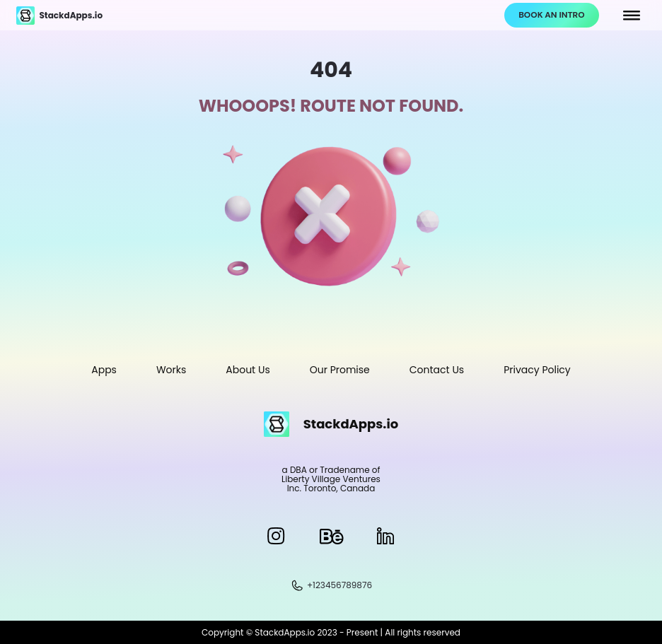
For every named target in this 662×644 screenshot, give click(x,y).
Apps (104, 370)
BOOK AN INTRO (551, 15)
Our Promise (340, 370)
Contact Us (437, 370)
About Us (248, 370)
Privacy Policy (537, 370)
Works (171, 370)
